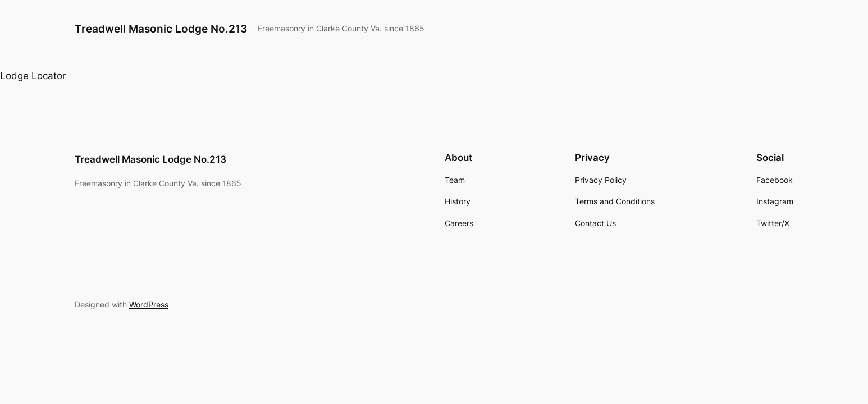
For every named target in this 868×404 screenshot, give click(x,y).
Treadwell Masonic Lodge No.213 (161, 29)
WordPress (149, 304)
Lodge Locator (33, 76)
